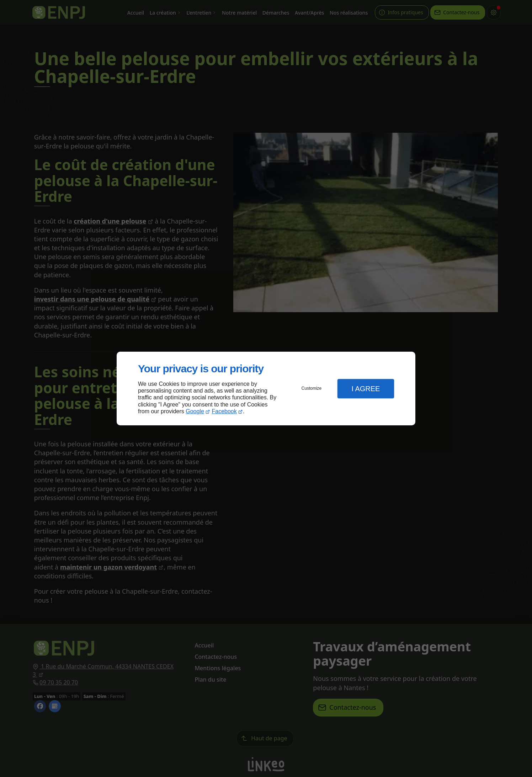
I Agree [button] (366, 389)
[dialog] (266, 388)
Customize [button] (312, 388)
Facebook (224, 411)
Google (195, 411)
